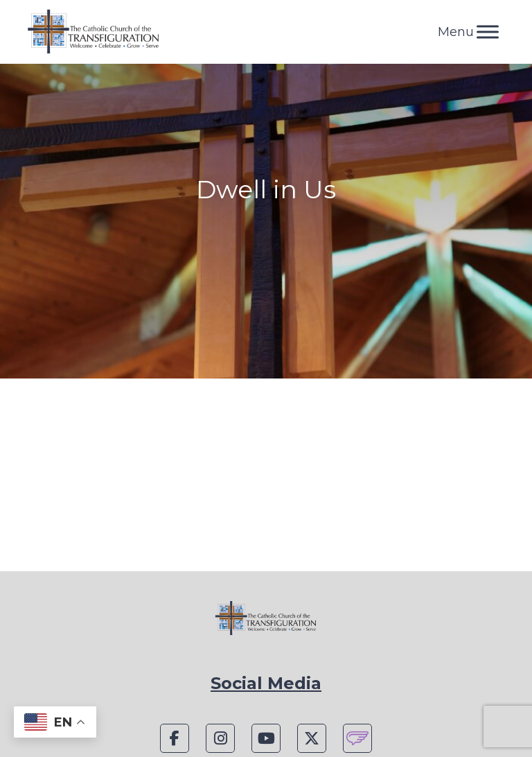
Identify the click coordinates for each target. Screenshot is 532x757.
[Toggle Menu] (488, 32)
